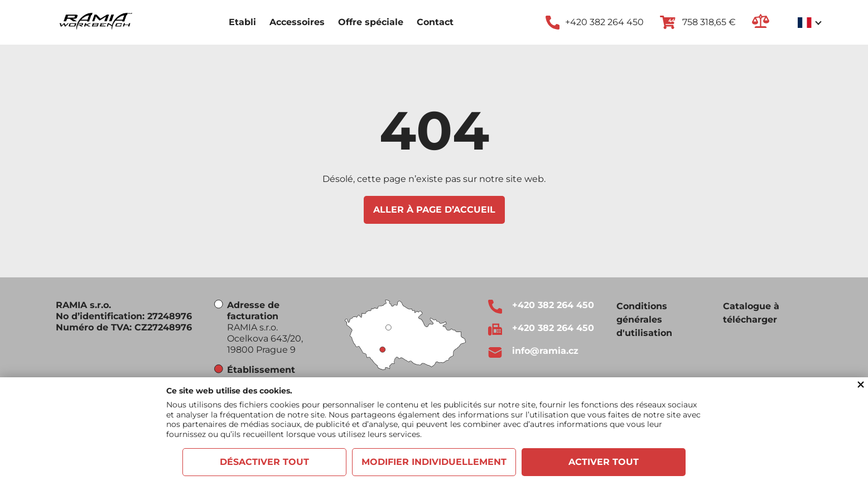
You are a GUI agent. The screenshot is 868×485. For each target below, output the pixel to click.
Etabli (242, 22)
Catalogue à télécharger (751, 313)
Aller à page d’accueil (434, 210)
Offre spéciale (371, 22)
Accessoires (297, 22)
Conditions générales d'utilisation (644, 320)
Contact (435, 22)
